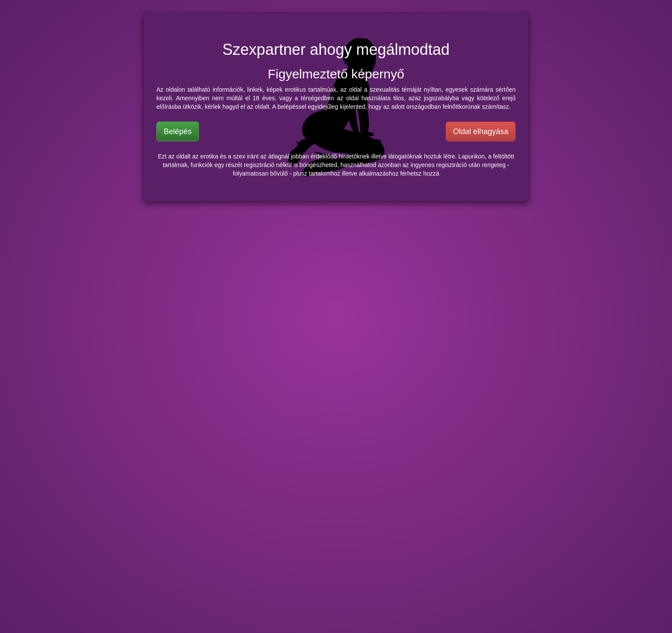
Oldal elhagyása (481, 131)
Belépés (178, 131)
